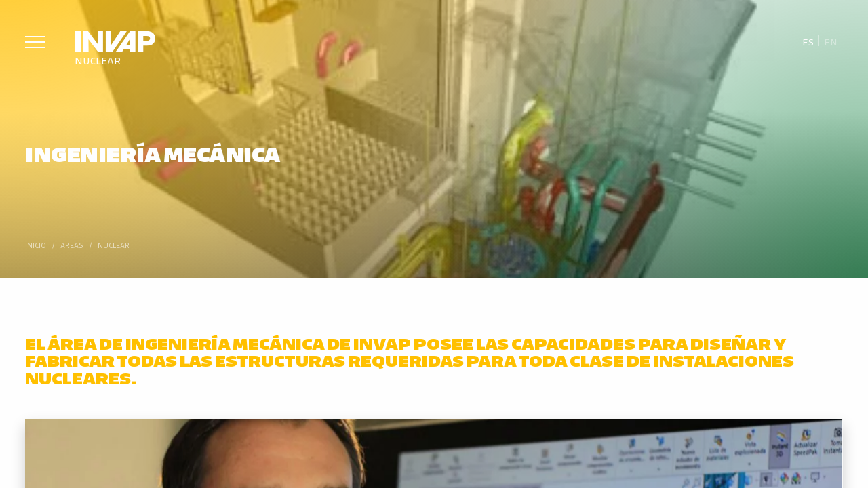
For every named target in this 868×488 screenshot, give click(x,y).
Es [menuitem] (808, 41)
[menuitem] (808, 41)
